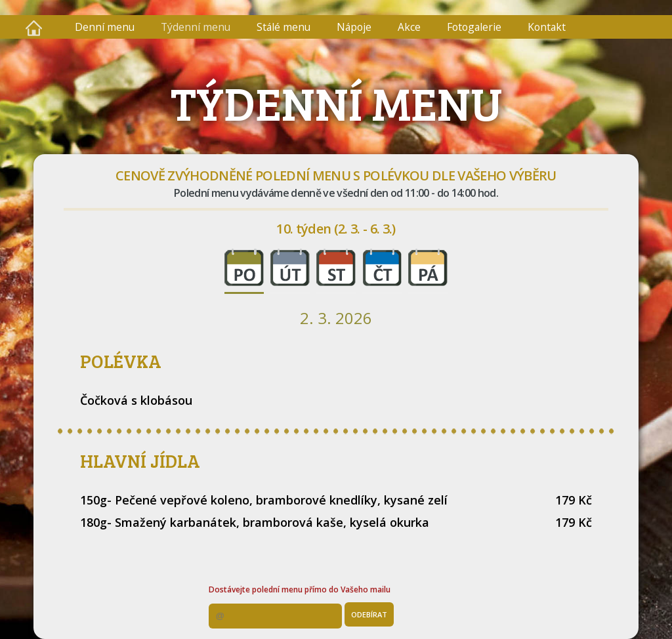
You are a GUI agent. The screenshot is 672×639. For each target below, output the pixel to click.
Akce (409, 27)
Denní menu (105, 27)
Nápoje (354, 27)
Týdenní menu (196, 27)
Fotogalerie (474, 27)
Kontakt (547, 27)
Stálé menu (283, 27)
